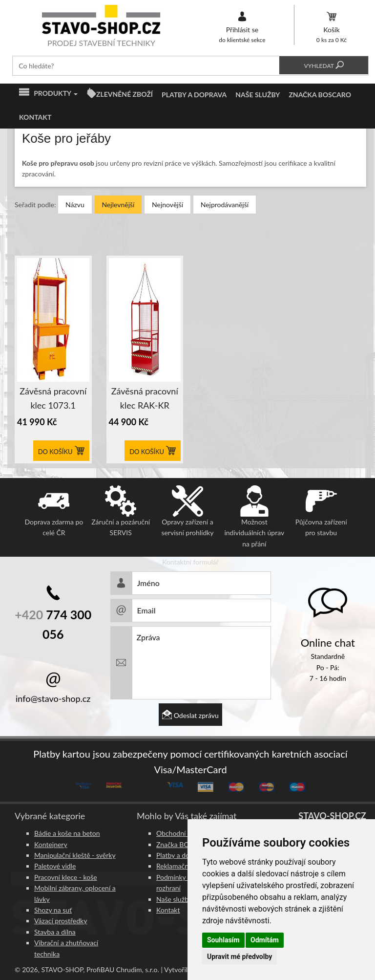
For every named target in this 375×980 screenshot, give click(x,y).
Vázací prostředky (61, 921)
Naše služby (258, 95)
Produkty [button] (48, 93)
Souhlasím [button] (223, 940)
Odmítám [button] (265, 940)
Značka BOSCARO (320, 95)
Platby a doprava (194, 95)
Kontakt (35, 117)
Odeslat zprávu (190, 715)
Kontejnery (51, 844)
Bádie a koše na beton (67, 833)
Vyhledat (323, 66)
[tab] (190, 139)
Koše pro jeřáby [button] (66, 139)
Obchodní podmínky (187, 833)
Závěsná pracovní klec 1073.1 (53, 398)
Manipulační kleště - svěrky (75, 855)
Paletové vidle (55, 866)
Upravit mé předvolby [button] (240, 957)
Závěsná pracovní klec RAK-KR (145, 398)
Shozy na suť (53, 910)
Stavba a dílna (55, 932)
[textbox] (146, 66)
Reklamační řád (179, 866)
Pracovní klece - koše (66, 877)
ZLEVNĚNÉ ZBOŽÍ (125, 94)
